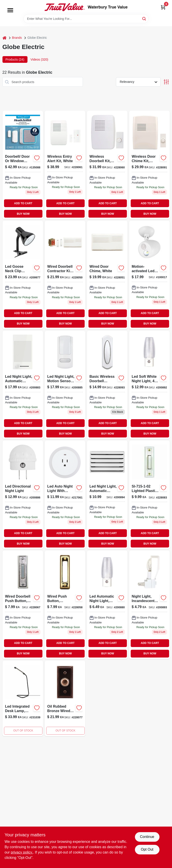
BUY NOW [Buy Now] (23, 214)
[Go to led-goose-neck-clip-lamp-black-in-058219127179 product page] (23, 275)
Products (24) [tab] (15, 59)
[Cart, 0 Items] (163, 7)
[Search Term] (86, 19)
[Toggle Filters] (166, 82)
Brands (17, 38)
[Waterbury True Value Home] (65, 7)
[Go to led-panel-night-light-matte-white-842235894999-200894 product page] (107, 495)
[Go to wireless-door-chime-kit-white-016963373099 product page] (149, 165)
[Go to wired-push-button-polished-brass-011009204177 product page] (65, 605)
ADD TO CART (23, 203)
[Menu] (10, 10)
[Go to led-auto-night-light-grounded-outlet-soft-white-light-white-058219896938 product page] (65, 495)
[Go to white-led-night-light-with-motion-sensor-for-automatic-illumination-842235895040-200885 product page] (65, 385)
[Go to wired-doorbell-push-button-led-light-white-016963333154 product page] (149, 495)
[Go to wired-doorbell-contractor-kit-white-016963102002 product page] (65, 275)
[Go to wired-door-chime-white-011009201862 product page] (107, 275)
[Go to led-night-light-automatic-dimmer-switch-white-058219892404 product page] (23, 385)
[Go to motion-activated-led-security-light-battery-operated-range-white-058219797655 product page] (149, 275)
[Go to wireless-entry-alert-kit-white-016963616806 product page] (65, 165)
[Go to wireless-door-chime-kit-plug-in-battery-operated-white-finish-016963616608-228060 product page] (107, 165)
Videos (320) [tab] (39, 59)
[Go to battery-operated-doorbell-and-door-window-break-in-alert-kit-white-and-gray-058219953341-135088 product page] (23, 165)
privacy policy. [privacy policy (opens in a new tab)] (22, 852)
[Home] (4, 38)
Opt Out (147, 849)
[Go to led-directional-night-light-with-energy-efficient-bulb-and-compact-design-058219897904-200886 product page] (23, 495)
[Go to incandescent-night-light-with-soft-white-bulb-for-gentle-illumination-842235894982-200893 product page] (149, 605)
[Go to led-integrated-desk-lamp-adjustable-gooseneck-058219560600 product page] (23, 698)
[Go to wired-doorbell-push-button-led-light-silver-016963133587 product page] (23, 605)
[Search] (144, 18)
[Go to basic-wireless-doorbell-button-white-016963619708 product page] (107, 385)
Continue (147, 837)
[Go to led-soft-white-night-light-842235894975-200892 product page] (149, 385)
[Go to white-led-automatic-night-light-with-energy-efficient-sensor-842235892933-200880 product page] (107, 605)
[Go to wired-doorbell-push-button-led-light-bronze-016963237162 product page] (65, 698)
